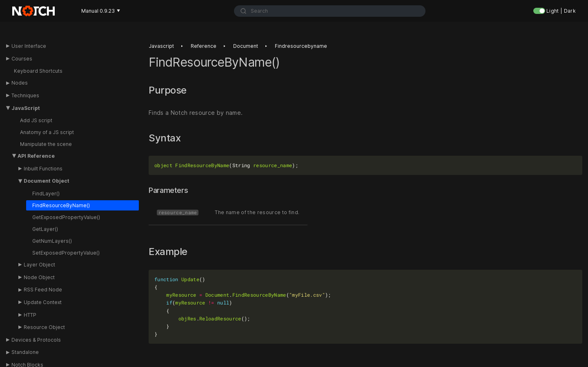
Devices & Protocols (36, 340)
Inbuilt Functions (43, 169)
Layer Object (39, 265)
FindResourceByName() (61, 205)
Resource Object (44, 327)
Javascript (161, 46)
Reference (204, 46)
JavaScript (26, 108)
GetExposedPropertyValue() (66, 217)
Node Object (39, 277)
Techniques (25, 95)
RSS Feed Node (43, 290)
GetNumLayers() (52, 241)
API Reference (36, 156)
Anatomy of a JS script (47, 132)
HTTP (30, 315)
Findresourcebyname (301, 46)
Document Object (47, 181)
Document (246, 46)
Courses (22, 59)
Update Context (43, 302)
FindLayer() (46, 194)
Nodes (20, 83)
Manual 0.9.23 (101, 11)
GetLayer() (45, 229)
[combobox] (330, 11)
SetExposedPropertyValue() (66, 253)
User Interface (29, 46)
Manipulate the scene (46, 144)
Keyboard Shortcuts (38, 71)
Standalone (25, 352)
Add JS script (36, 120)
